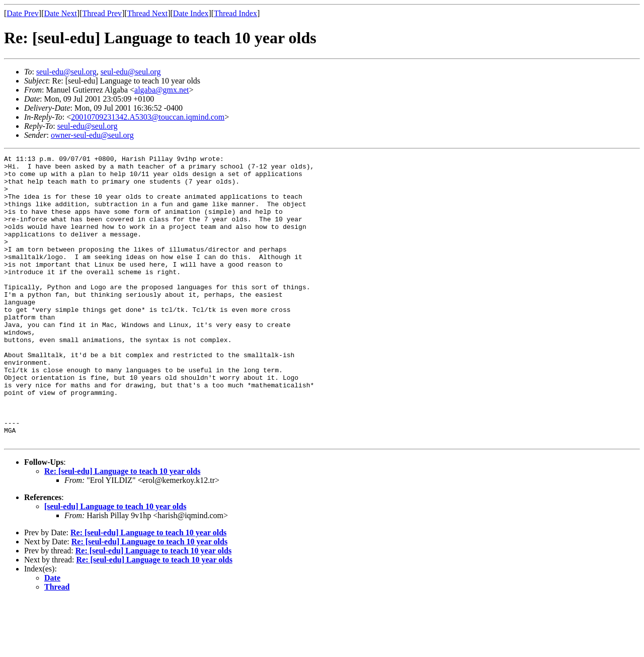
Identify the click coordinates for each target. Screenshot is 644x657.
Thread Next (147, 13)
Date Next (61, 13)
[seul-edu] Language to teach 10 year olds (115, 564)
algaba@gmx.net (162, 90)
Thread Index (235, 13)
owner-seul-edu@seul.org (92, 135)
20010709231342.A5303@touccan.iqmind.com (148, 117)
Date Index (191, 13)
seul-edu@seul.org (66, 72)
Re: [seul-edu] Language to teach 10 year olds (122, 528)
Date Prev (23, 13)
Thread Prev (102, 13)
